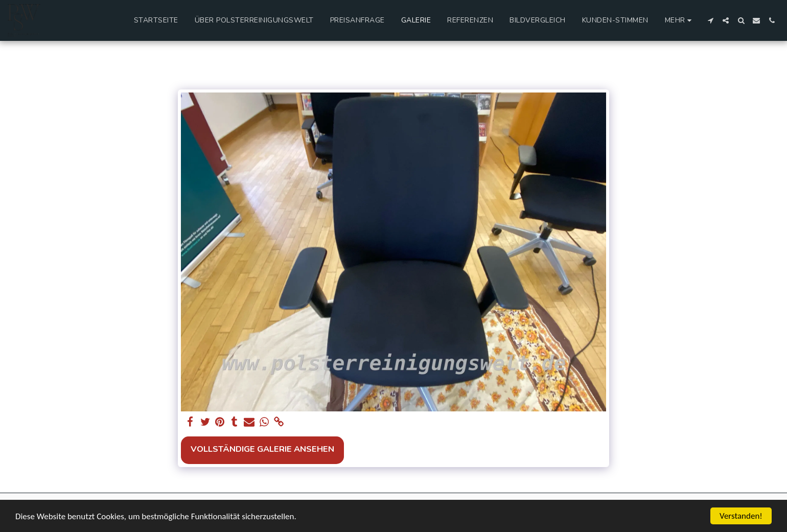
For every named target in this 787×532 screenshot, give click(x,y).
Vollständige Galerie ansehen (262, 449)
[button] (710, 20)
